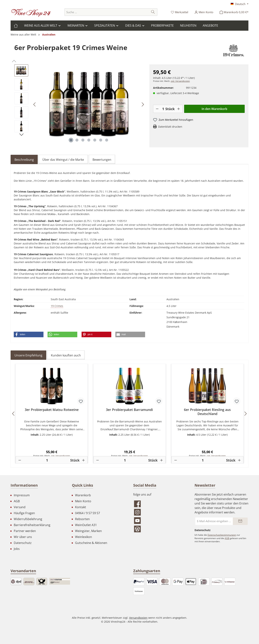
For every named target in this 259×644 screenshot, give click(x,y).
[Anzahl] (163, 109)
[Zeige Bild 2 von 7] (77, 140)
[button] (29, 334)
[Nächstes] (143, 104)
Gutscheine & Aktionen (91, 543)
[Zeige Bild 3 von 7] (83, 140)
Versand (20, 507)
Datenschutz (23, 543)
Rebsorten (82, 519)
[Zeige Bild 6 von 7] (101, 140)
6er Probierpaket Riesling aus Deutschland (207, 412)
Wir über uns (23, 537)
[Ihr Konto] (204, 12)
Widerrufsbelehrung (28, 519)
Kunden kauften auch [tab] (66, 355)
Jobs (17, 549)
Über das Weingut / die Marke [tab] (63, 160)
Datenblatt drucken (170, 127)
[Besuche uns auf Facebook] (160, 504)
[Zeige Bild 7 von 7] (107, 140)
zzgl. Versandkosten (180, 81)
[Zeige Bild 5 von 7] (95, 140)
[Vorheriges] (35, 104)
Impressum (22, 495)
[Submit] (240, 521)
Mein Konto (83, 501)
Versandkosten (138, 618)
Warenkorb (83, 495)
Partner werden (25, 531)
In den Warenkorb (214, 109)
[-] (157, 109)
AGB (17, 501)
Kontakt (81, 507)
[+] (179, 109)
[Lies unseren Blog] (160, 529)
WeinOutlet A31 (86, 525)
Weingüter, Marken (88, 531)
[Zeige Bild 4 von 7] (89, 140)
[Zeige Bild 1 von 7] (71, 140)
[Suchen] (153, 12)
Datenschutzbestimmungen (222, 535)
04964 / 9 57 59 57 (88, 513)
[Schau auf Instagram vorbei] (160, 512)
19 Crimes (57, 306)
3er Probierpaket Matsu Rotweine (52, 410)
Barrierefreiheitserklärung (32, 525)
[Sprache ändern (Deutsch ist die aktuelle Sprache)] (239, 4)
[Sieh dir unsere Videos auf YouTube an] (160, 521)
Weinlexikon (84, 537)
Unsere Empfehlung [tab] (28, 355)
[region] (80, 104)
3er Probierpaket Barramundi (129, 410)
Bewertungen (102, 160)
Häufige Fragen (24, 513)
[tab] (24, 159)
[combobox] (107, 12)
